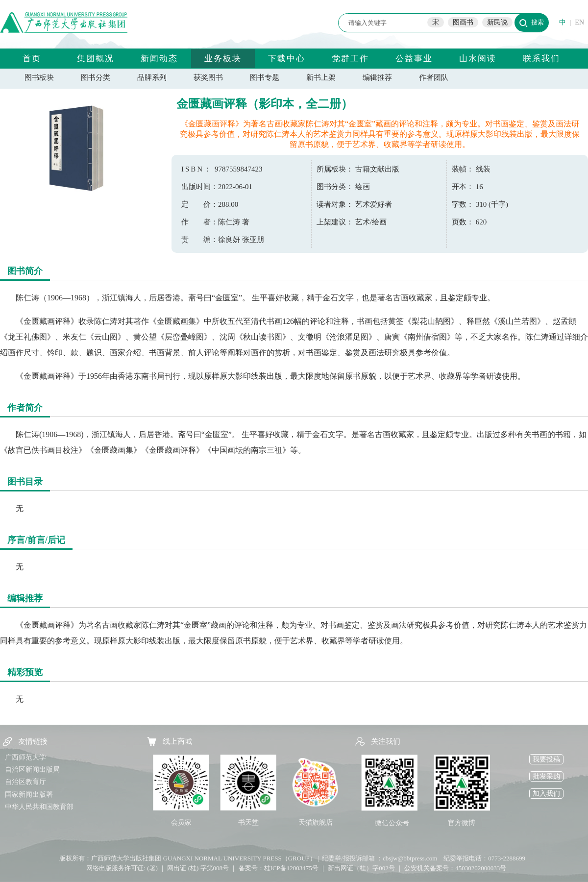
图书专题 (265, 77)
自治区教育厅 (25, 782)
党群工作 (350, 59)
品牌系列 (152, 77)
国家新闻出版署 (29, 795)
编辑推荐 (377, 77)
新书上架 (321, 77)
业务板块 (223, 59)
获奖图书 (208, 77)
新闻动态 (159, 59)
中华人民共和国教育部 (39, 807)
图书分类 (96, 77)
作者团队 (434, 77)
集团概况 (96, 59)
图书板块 (39, 77)
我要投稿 (546, 759)
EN (579, 22)
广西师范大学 (25, 757)
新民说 (497, 22)
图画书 (463, 22)
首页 (32, 59)
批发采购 (546, 776)
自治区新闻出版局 (32, 770)
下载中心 (287, 59)
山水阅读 (478, 59)
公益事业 (414, 59)
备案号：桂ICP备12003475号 (279, 868)
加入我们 (546, 794)
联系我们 (541, 59)
